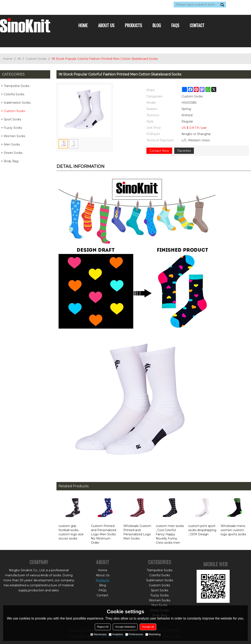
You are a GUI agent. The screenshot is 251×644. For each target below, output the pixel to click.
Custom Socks (36, 59)
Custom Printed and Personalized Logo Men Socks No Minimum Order (104, 534)
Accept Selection (125, 627)
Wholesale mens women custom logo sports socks (233, 530)
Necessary (98, 634)
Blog (157, 25)
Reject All (103, 627)
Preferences (134, 634)
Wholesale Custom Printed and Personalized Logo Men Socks (137, 532)
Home (83, 25)
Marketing (153, 634)
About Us (106, 25)
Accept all (148, 627)
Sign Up (39, 5)
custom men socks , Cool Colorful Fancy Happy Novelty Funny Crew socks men (170, 534)
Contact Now (159, 151)
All (19, 59)
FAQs (175, 25)
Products (133, 25)
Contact (197, 25)
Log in (26, 5)
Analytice (116, 634)
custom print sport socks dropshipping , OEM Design (202, 530)
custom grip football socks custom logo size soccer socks (71, 532)
